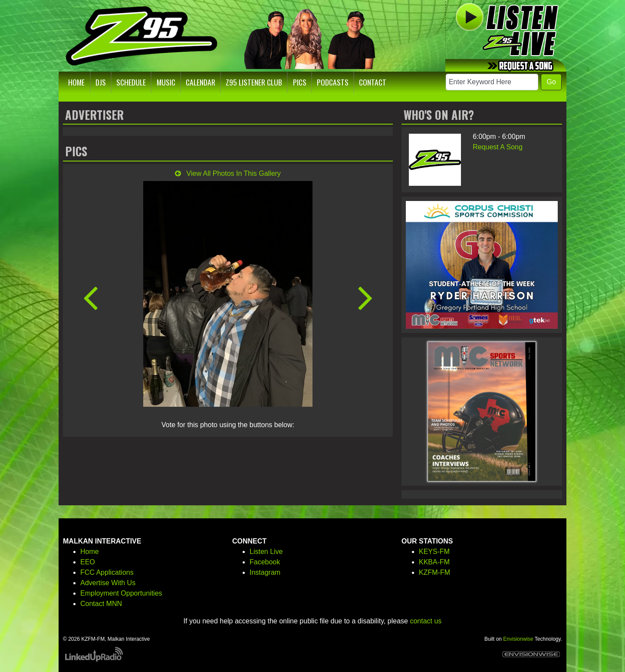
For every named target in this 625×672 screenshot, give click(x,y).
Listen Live (266, 552)
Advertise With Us (108, 583)
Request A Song (498, 147)
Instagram (265, 572)
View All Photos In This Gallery (228, 173)
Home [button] (76, 82)
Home (90, 552)
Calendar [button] (201, 82)
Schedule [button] (131, 82)
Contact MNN (101, 604)
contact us (426, 621)
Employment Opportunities (121, 593)
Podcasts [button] (333, 82)
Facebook (265, 562)
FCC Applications (107, 572)
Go (551, 82)
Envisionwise (518, 639)
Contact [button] (373, 82)
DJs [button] (101, 82)
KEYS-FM (434, 552)
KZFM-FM (434, 572)
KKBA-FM (434, 562)
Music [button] (166, 82)
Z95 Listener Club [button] (254, 82)
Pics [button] (300, 82)
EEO (88, 562)
